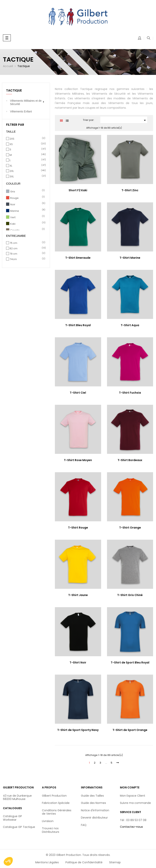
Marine (27, 211)
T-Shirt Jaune (78, 595)
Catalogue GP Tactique (19, 827)
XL (27, 166)
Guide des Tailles (92, 796)
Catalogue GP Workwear (12, 818)
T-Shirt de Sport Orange (130, 730)
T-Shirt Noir (78, 662)
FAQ (84, 825)
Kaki (27, 224)
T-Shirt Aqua (130, 325)
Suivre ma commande (135, 803)
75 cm (27, 243)
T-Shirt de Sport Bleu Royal (130, 662)
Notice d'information (95, 810)
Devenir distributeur (94, 818)
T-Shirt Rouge (78, 528)
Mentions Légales (47, 862)
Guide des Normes (93, 803)
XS (27, 144)
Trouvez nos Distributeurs (51, 830)
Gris (27, 192)
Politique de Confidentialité (84, 862)
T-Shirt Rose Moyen (78, 460)
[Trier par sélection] (124, 120)
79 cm (27, 254)
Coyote (27, 230)
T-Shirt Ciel (78, 393)
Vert (27, 217)
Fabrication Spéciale (56, 803)
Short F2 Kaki (78, 190)
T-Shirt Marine (130, 258)
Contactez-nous (131, 827)
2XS (27, 139)
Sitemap (115, 862)
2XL (27, 171)
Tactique (14, 90)
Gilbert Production (54, 796)
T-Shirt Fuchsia (130, 393)
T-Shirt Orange (130, 528)
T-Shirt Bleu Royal (78, 325)
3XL (27, 177)
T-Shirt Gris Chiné (130, 595)
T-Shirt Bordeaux (130, 460)
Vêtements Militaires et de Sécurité (26, 102)
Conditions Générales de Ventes (57, 812)
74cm (27, 259)
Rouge (27, 198)
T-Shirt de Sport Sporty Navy (78, 730)
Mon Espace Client (133, 796)
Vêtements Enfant (21, 111)
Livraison (48, 821)
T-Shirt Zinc (130, 190)
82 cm (27, 249)
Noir (27, 205)
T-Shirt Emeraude (78, 258)
